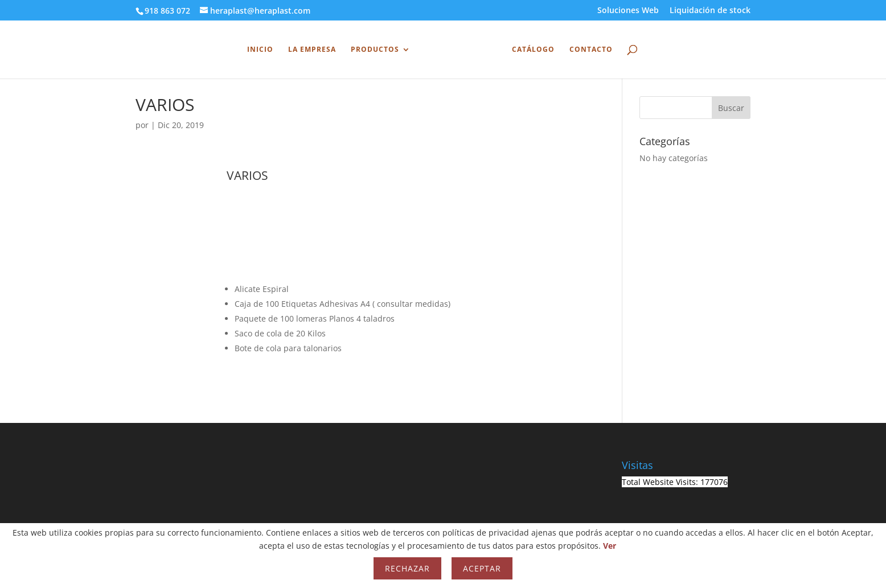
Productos (375, 50)
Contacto (591, 50)
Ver (610, 546)
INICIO (260, 50)
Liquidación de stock (710, 11)
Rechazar (407, 568)
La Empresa (312, 50)
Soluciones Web (628, 11)
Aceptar (482, 568)
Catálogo (533, 50)
